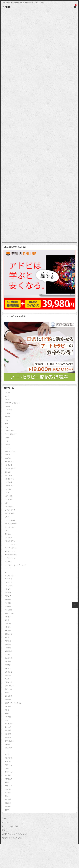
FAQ (4, 830)
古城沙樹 (8, 624)
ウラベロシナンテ (11, 548)
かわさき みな (9, 479)
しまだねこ (8, 489)
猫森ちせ (8, 744)
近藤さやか (8, 765)
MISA (6, 424)
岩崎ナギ (8, 675)
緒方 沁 (7, 755)
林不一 (7, 720)
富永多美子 (8, 658)
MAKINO (8, 413)
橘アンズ (8, 727)
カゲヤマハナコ (10, 558)
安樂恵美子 (8, 651)
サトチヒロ (8, 562)
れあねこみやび (10, 541)
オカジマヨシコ (10, 551)
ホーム (5, 819)
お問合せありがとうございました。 (16, 834)
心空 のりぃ (9, 686)
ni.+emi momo (9, 431)
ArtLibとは (6, 822)
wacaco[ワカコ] (10, 451)
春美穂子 (8, 700)
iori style (7, 406)
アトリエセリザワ (11, 544)
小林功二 (8, 669)
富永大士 (8, 662)
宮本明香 (8, 655)
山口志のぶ (8, 672)
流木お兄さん (9, 741)
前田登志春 (8, 610)
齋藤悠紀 (8, 806)
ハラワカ (8, 569)
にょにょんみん (10, 520)
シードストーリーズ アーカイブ (15, 565)
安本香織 (8, 648)
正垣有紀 (8, 731)
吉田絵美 (8, 627)
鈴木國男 (8, 775)
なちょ (7, 517)
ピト (6, 572)
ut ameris (8, 448)
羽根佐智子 (8, 758)
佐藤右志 (8, 600)
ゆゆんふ (8, 534)
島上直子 (8, 679)
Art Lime (7, 393)
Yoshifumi (8, 458)
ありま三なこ (9, 462)
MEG (6, 420)
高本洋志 (8, 793)
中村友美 (8, 589)
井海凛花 (8, 593)
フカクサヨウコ (10, 575)
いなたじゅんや (10, 468)
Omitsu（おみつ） (11, 434)
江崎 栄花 (8, 738)
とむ (6, 503)
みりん (7, 531)
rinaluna (7, 444)
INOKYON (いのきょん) (12, 403)
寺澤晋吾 (8, 665)
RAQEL (7, 441)
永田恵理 (8, 734)
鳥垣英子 (8, 800)
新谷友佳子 (8, 696)
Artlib (7, 7)
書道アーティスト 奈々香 (13, 703)
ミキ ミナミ (9, 582)
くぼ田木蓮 (8, 482)
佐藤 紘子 (8, 596)
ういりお (8, 472)
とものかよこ (9, 506)
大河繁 (7, 637)
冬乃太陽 (8, 606)
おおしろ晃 (8, 475)
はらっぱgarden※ (11, 524)
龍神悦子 (8, 810)
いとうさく (8, 465)
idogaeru (7, 400)
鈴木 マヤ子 (9, 772)
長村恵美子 (8, 779)
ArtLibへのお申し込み (10, 826)
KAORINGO (8, 410)
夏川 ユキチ (9, 634)
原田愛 (7, 620)
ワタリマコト (9, 586)
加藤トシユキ (9, 613)
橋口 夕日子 (9, 724)
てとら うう (9, 500)
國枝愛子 (8, 631)
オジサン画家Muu (11, 555)
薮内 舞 (8, 762)
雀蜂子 (7, 782)
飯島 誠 (8, 789)
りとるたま (8, 537)
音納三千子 (8, 786)
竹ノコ (7, 751)
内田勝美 (8, 603)
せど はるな (9, 496)
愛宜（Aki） (9, 689)
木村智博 (8, 706)
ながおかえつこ (10, 510)
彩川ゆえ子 (8, 682)
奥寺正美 (8, 644)
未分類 (7, 710)
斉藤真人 (8, 693)
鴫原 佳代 (8, 803)
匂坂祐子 (8, 617)
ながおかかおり (10, 513)
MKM (6, 427)
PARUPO (7, 437)
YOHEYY (7, 455)
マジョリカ (8, 579)
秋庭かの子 (8, 748)
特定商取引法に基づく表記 (12, 838)
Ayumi (7, 396)
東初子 (7, 713)
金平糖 (7, 769)
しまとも (8, 493)
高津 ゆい (8, 796)
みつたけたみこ (10, 527)
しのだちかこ (9, 486)
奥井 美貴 (8, 641)
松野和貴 (8, 717)
